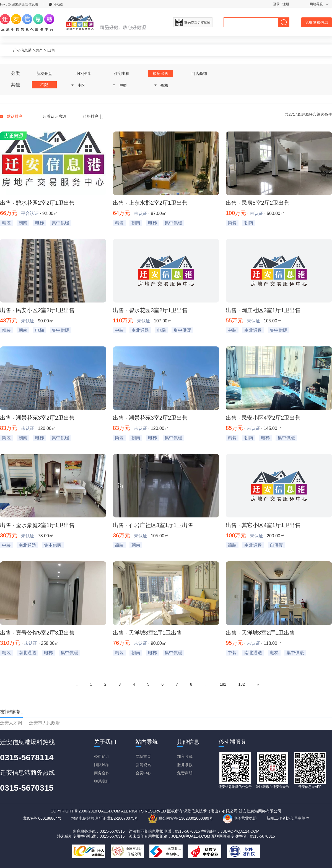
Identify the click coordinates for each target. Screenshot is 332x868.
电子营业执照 (240, 818)
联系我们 (102, 781)
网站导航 (319, 4)
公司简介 (102, 756)
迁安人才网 (11, 723)
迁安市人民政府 (45, 723)
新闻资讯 (143, 765)
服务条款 (185, 765)
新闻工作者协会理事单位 (288, 818)
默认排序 (15, 116)
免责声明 (185, 773)
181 (223, 684)
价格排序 (93, 116)
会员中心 (143, 773)
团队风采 (102, 765)
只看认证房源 (55, 116)
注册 (286, 4)
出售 (51, 50)
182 (241, 684)
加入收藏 (185, 756)
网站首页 (143, 756)
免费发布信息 (317, 22)
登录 (276, 4)
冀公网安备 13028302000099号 (180, 818)
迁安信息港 (22, 50)
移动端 (56, 4)
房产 (39, 50)
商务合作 (102, 773)
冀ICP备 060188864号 (42, 818)
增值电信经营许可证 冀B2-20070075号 (105, 818)
